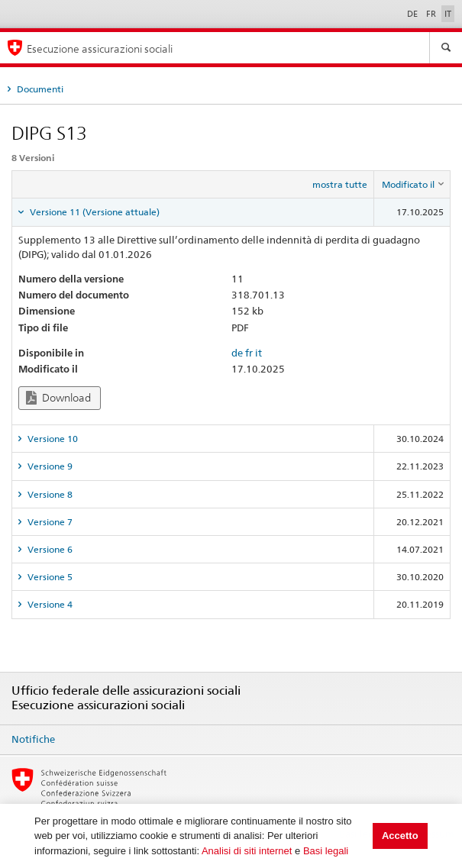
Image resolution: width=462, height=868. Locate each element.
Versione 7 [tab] (49, 522)
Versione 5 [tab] (49, 577)
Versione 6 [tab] (49, 549)
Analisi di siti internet (247, 851)
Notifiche (33, 739)
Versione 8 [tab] (49, 494)
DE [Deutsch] (414, 14)
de (237, 353)
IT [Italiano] (448, 14)
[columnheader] (412, 185)
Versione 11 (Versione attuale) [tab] (94, 212)
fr (249, 353)
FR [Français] (432, 14)
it (258, 353)
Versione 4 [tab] (49, 604)
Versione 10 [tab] (52, 439)
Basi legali (326, 851)
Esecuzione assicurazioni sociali (100, 48)
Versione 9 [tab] (49, 466)
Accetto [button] (400, 836)
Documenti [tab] (39, 89)
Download (58, 398)
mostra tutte (340, 184)
